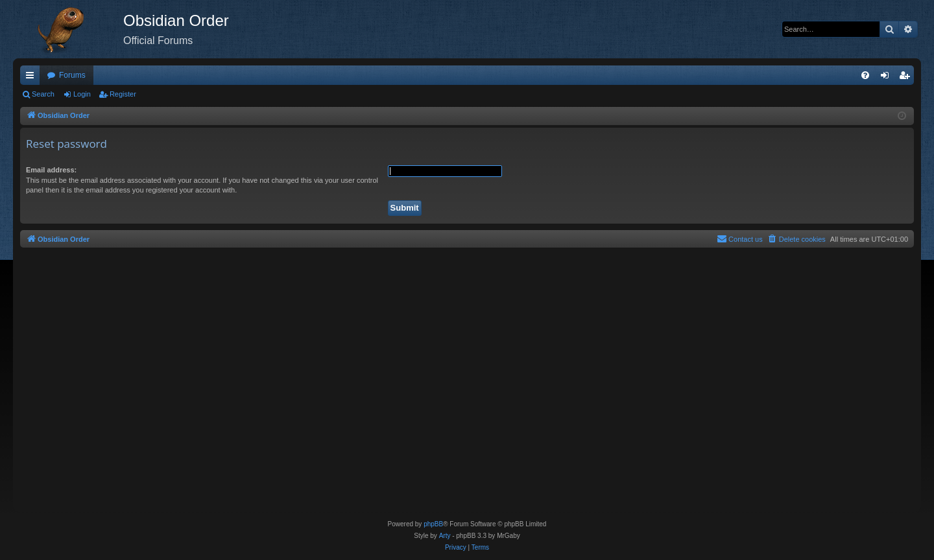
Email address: (51, 170)
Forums (72, 75)
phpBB (433, 524)
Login (82, 94)
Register (123, 94)
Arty (445, 536)
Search (43, 94)
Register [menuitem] (907, 78)
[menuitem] (865, 75)
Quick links (32, 78)
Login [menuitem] (888, 78)
